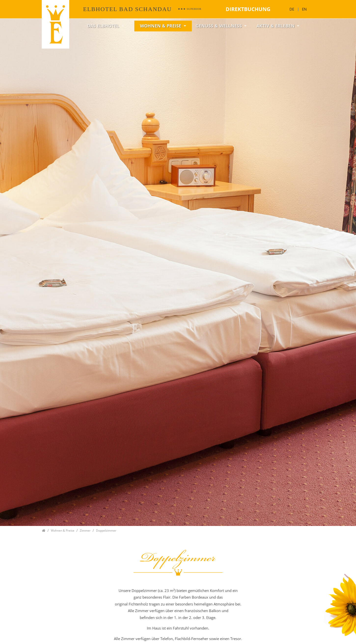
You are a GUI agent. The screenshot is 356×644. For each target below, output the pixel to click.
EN (304, 9)
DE (292, 9)
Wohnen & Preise (161, 26)
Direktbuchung (248, 9)
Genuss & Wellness (219, 26)
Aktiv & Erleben (276, 26)
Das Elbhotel (104, 26)
